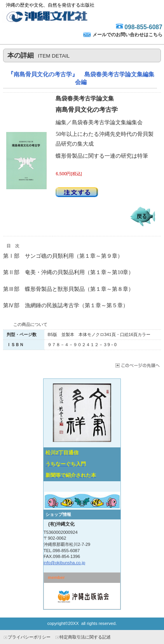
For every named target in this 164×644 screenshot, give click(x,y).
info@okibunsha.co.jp (64, 563)
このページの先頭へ (137, 365)
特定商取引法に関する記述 (85, 637)
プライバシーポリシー (29, 637)
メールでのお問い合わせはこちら (127, 35)
